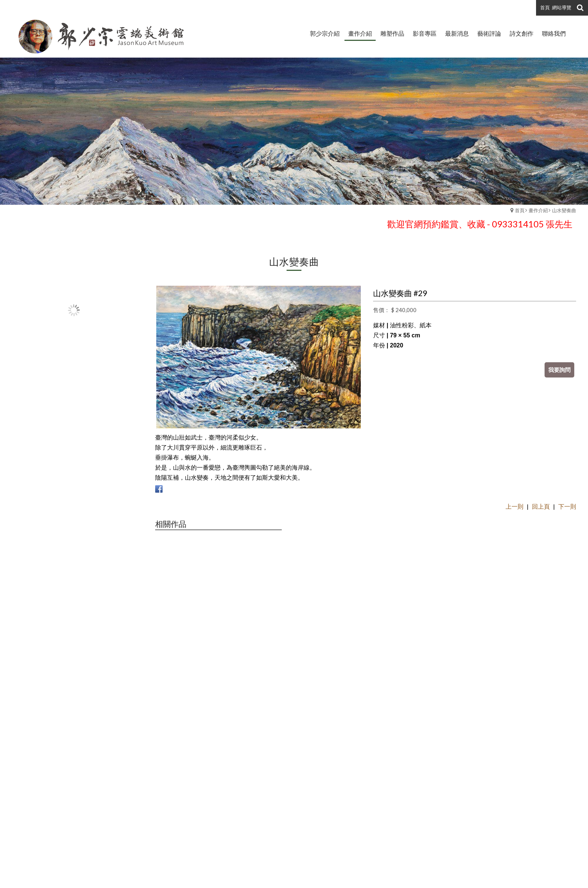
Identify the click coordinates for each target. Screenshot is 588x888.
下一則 (567, 507)
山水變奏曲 (564, 210)
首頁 (520, 210)
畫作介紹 (538, 210)
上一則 (514, 507)
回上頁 (541, 507)
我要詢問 (559, 370)
